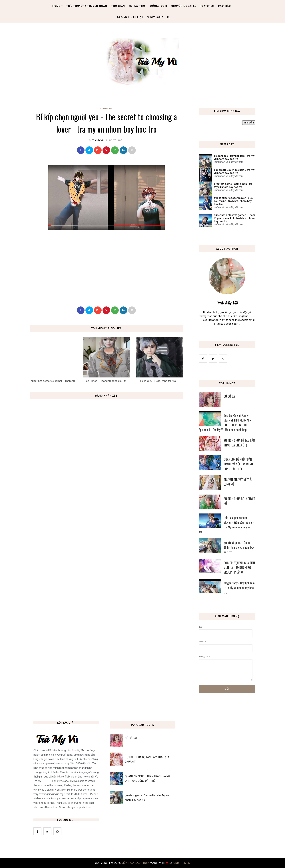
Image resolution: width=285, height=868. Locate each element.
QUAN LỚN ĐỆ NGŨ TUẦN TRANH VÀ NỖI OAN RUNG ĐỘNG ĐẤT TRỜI (238, 464)
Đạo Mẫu (225, 6)
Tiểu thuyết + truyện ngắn (87, 6)
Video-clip (155, 17)
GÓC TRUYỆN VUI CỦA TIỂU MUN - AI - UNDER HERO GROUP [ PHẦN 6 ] (239, 567)
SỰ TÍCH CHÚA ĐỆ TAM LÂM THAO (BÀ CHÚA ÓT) (239, 443)
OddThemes (182, 863)
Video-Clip (106, 109)
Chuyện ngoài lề (184, 6)
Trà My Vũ (98, 140)
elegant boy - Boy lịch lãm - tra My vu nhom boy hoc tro (234, 157)
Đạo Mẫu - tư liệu (130, 17)
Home (58, 6)
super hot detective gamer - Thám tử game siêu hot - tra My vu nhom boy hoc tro (234, 218)
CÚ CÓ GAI (230, 396)
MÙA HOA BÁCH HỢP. (136, 863)
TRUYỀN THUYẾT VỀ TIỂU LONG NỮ (238, 482)
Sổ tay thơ (137, 6)
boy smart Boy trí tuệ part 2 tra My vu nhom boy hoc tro (234, 171)
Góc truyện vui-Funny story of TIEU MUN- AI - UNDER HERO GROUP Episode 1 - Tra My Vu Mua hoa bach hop (225, 423)
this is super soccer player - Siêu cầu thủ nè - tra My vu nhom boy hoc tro (234, 201)
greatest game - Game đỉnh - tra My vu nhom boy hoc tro (233, 185)
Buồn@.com (158, 6)
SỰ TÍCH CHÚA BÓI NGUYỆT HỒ (239, 501)
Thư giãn (118, 6)
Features (207, 6)
